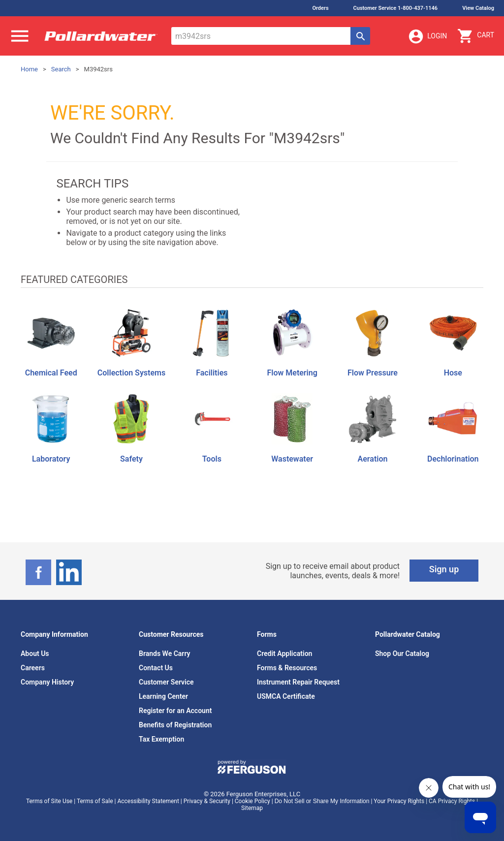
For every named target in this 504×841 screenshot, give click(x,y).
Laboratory (51, 459)
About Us (35, 654)
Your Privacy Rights (399, 801)
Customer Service (166, 682)
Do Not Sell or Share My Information (322, 801)
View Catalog (478, 8)
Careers (33, 668)
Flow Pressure (373, 373)
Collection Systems (131, 373)
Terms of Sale (95, 801)
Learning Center (163, 696)
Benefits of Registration (175, 725)
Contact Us (156, 668)
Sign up (444, 569)
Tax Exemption (161, 739)
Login (427, 36)
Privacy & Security (207, 801)
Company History (47, 682)
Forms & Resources (287, 668)
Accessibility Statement (148, 801)
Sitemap (252, 808)
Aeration (373, 459)
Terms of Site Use (49, 801)
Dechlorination (453, 459)
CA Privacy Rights (452, 801)
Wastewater (292, 459)
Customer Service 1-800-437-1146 (396, 8)
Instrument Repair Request (298, 682)
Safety (131, 459)
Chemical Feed (51, 373)
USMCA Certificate (286, 696)
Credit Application (284, 654)
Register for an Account (175, 711)
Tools (212, 459)
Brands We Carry (165, 654)
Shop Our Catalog (402, 654)
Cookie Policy (252, 801)
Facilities (212, 373)
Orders (320, 8)
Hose (453, 373)
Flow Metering (292, 373)
